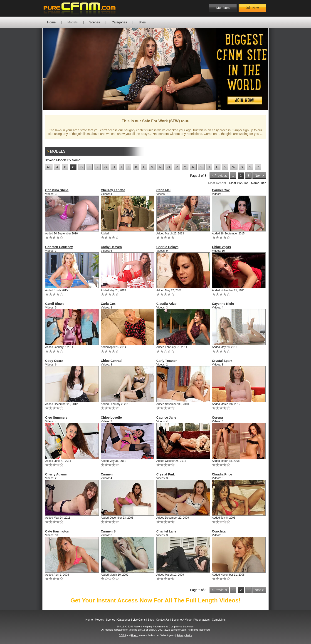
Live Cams (139, 620)
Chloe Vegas (221, 247)
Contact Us (163, 620)
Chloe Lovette (111, 418)
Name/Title (259, 183)
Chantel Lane (166, 531)
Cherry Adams (56, 474)
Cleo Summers (56, 418)
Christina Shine (57, 190)
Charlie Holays (167, 247)
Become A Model (182, 620)
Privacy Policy (184, 635)
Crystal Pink (166, 474)
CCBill (122, 635)
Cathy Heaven (111, 247)
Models (73, 22)
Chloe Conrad (111, 361)
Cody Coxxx (54, 361)
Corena (217, 418)
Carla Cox (108, 304)
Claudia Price (222, 474)
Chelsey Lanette (113, 190)
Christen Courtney (59, 247)
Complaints (219, 620)
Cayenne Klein (223, 304)
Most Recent (217, 183)
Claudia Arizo (167, 304)
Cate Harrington (57, 531)
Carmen (107, 474)
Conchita (219, 531)
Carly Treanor (167, 361)
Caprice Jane (166, 418)
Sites (142, 22)
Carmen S (108, 531)
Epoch (135, 635)
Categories (119, 22)
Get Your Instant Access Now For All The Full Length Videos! (155, 600)
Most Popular (238, 183)
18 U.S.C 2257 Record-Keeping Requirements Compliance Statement (156, 627)
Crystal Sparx (222, 361)
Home (51, 22)
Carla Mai (163, 190)
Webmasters (202, 620)
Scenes (95, 22)
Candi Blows (55, 304)
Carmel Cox (221, 190)
